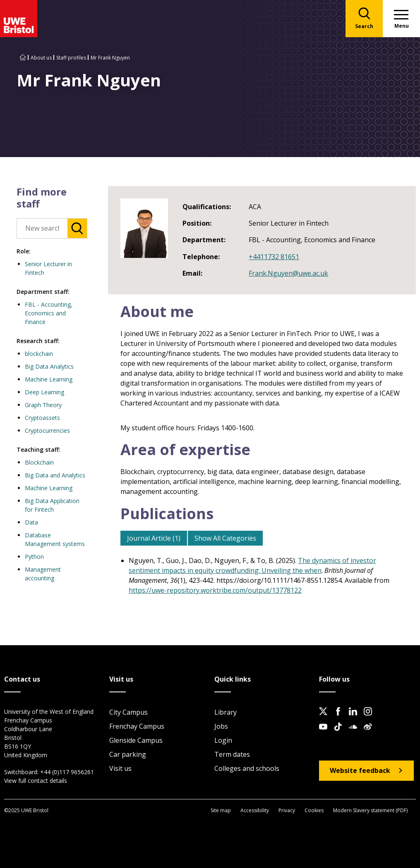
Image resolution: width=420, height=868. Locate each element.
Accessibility (255, 810)
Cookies (314, 810)
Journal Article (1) (154, 538)
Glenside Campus (136, 740)
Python (34, 557)
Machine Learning (49, 379)
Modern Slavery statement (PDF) (370, 810)
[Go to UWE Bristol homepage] (23, 58)
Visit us (120, 768)
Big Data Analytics (49, 366)
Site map (221, 810)
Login (223, 740)
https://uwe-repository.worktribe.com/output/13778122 (215, 590)
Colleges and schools (247, 768)
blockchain (39, 354)
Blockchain (39, 462)
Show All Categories (225, 538)
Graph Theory (43, 405)
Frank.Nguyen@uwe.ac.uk (288, 273)
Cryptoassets (42, 418)
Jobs (221, 726)
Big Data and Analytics (55, 475)
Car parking (128, 754)
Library (226, 712)
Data (31, 522)
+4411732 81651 (274, 257)
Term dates (232, 754)
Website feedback (360, 770)
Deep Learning (44, 392)
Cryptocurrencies (47, 430)
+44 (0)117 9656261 (67, 772)
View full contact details (36, 781)
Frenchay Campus (137, 726)
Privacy (287, 810)
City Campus (128, 712)
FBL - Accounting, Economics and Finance (49, 313)
